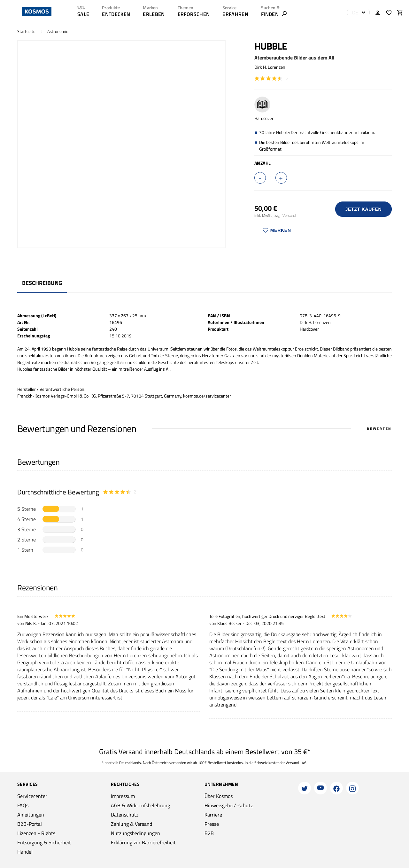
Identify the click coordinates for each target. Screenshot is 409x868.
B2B (209, 833)
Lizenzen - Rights (36, 833)
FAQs (23, 805)
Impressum (123, 796)
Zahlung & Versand (131, 824)
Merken (277, 230)
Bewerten (379, 429)
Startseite (26, 32)
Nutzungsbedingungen (135, 833)
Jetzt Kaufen (363, 209)
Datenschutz (125, 815)
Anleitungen (31, 815)
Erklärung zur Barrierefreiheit (143, 842)
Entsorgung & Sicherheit (44, 842)
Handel (25, 852)
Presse (212, 824)
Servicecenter (32, 796)
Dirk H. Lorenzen (270, 67)
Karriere (213, 815)
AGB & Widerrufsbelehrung (140, 805)
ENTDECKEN (116, 14)
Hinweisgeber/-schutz (229, 805)
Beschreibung (42, 283)
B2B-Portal (30, 824)
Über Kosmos (219, 796)
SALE (83, 14)
